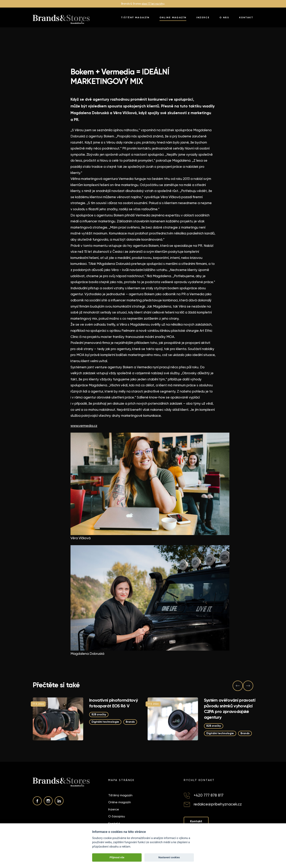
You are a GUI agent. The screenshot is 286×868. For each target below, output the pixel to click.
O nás (224, 17)
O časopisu (117, 816)
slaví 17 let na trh (152, 4)
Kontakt (246, 17)
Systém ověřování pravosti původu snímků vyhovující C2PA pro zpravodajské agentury (230, 709)
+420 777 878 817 (209, 795)
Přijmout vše (117, 857)
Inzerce (203, 17)
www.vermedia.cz (84, 426)
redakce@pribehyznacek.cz (218, 804)
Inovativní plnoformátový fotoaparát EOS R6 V (114, 703)
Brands (130, 722)
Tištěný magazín (135, 17)
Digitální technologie (105, 722)
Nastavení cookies (169, 857)
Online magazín (173, 17)
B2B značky (99, 714)
